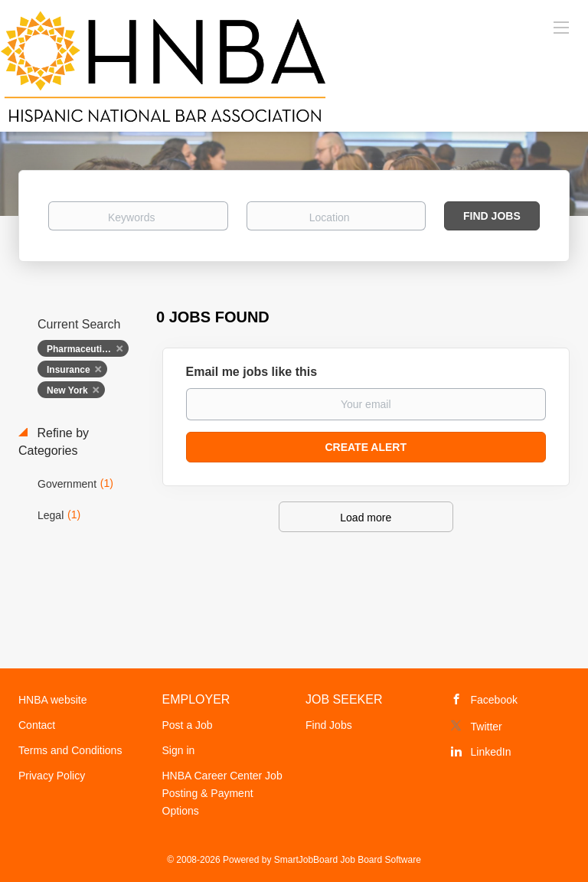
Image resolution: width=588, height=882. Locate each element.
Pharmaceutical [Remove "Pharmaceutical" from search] (81, 349)
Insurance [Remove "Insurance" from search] (69, 370)
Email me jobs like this (252, 372)
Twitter (487, 727)
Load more (366, 518)
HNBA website (52, 700)
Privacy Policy (52, 776)
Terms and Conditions (70, 750)
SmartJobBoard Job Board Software (348, 860)
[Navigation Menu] (561, 27)
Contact (37, 725)
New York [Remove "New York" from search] (67, 390)
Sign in (179, 750)
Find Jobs (492, 216)
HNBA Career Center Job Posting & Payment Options (222, 793)
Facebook (494, 700)
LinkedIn (491, 752)
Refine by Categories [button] (54, 442)
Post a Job (188, 725)
